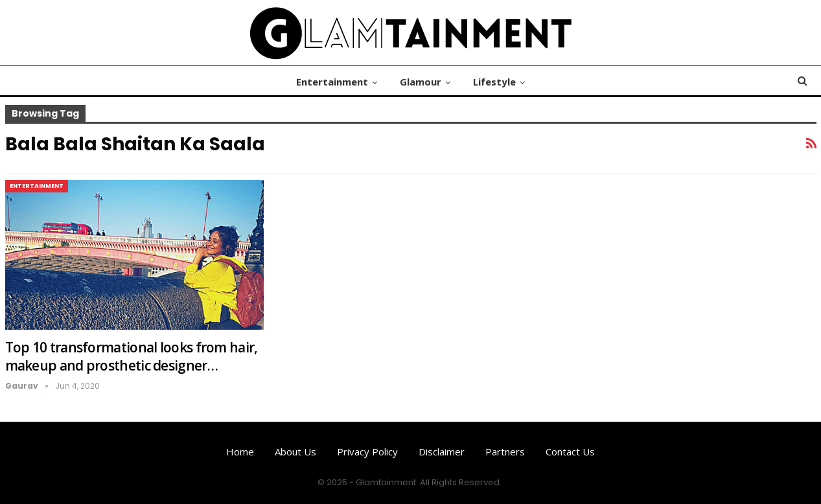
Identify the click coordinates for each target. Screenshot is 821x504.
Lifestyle (494, 82)
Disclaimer (442, 452)
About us (295, 452)
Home (240, 452)
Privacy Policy (367, 452)
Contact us (570, 452)
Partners (505, 452)
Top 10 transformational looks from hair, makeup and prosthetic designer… (132, 356)
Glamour (421, 82)
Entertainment (332, 82)
